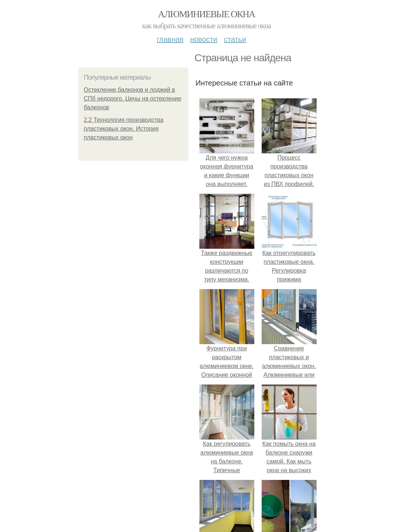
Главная (170, 39)
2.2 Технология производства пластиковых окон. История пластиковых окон (124, 129)
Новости (204, 39)
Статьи (235, 39)
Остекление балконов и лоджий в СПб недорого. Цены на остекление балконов (133, 99)
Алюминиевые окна (206, 14)
